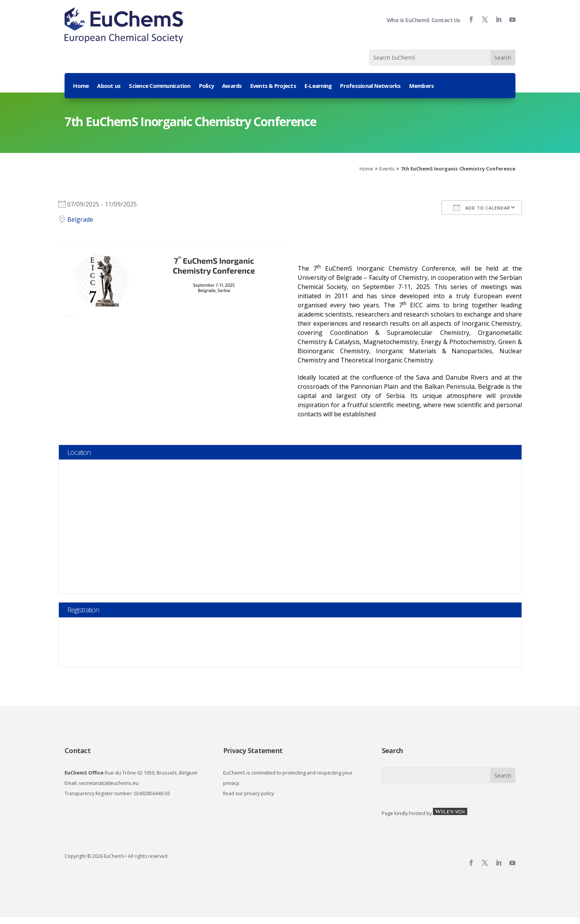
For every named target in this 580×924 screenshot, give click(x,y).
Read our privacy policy (249, 793)
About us (109, 86)
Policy (207, 86)
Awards (232, 86)
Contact (78, 750)
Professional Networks (370, 86)
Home (81, 86)
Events (387, 169)
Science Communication (160, 86)
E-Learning (318, 86)
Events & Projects (273, 86)
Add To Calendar (482, 208)
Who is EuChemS (408, 20)
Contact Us (446, 20)
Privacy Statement (253, 750)
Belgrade (80, 219)
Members (422, 86)
